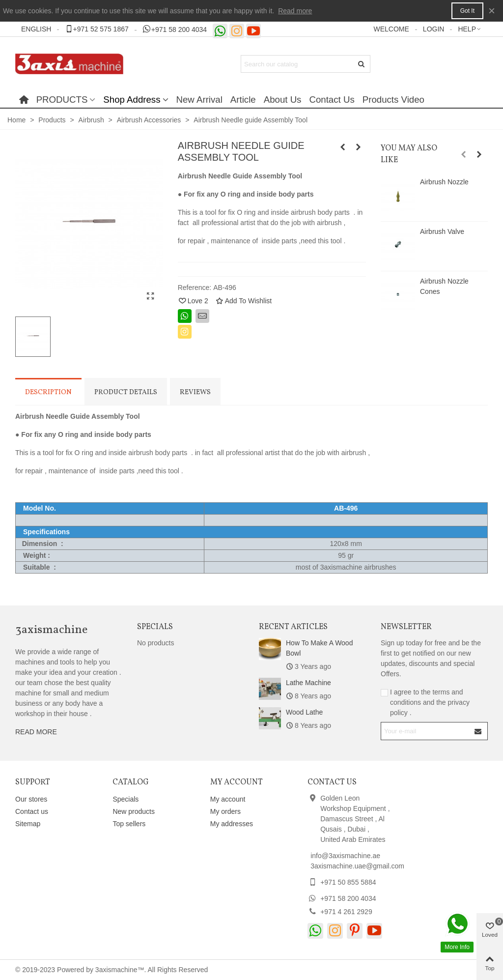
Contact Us (332, 100)
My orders (225, 811)
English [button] (36, 29)
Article (243, 100)
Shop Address (132, 100)
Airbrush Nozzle (444, 182)
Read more (295, 11)
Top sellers (129, 824)
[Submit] (362, 64)
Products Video (393, 100)
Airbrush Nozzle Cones (444, 286)
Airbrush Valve (442, 231)
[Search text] (297, 64)
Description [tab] (48, 392)
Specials (155, 627)
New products (134, 811)
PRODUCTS (62, 100)
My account (228, 799)
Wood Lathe (304, 712)
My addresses (232, 824)
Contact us (32, 811)
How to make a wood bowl (319, 648)
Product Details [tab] (126, 392)
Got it (467, 11)
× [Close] (492, 11)
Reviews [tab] (195, 392)
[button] (97, 29)
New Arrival (199, 100)
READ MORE (36, 732)
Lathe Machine (308, 683)
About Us (283, 100)
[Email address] (426, 731)
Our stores (31, 799)
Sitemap (28, 824)
